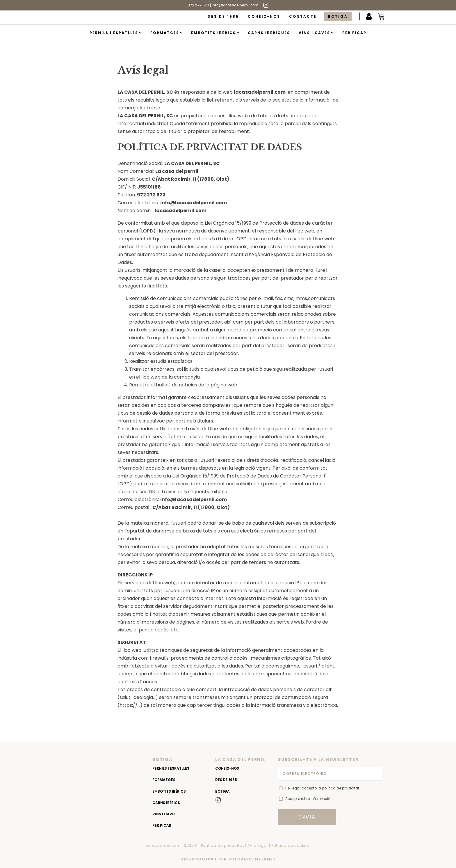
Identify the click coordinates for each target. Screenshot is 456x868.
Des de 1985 (223, 16)
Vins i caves (316, 33)
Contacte (303, 16)
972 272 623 (198, 5)
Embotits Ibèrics (215, 33)
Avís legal (258, 845)
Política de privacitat (222, 845)
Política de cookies (291, 845)
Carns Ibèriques (269, 33)
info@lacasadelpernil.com (235, 5)
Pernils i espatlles (115, 33)
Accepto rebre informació (308, 799)
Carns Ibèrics (166, 803)
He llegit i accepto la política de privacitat (322, 788)
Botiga (338, 16)
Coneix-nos (264, 16)
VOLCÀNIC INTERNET (252, 859)
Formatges (166, 33)
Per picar (354, 33)
